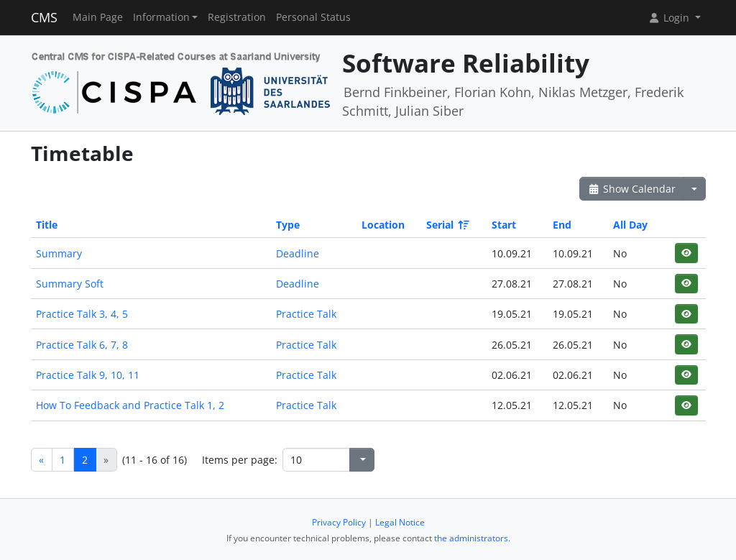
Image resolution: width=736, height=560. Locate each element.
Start (504, 225)
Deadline (298, 253)
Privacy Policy (339, 522)
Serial (447, 225)
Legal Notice (400, 522)
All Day (630, 225)
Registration (237, 17)
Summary (59, 253)
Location (383, 225)
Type (288, 225)
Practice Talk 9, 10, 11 (88, 375)
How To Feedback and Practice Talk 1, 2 (130, 405)
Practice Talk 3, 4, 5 (82, 314)
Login (670, 18)
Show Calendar (632, 189)
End (562, 225)
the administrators (471, 538)
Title (47, 225)
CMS (44, 17)
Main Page (98, 17)
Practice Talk (306, 314)
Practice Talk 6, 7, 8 (82, 345)
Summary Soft (70, 284)
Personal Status (313, 17)
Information (161, 17)
